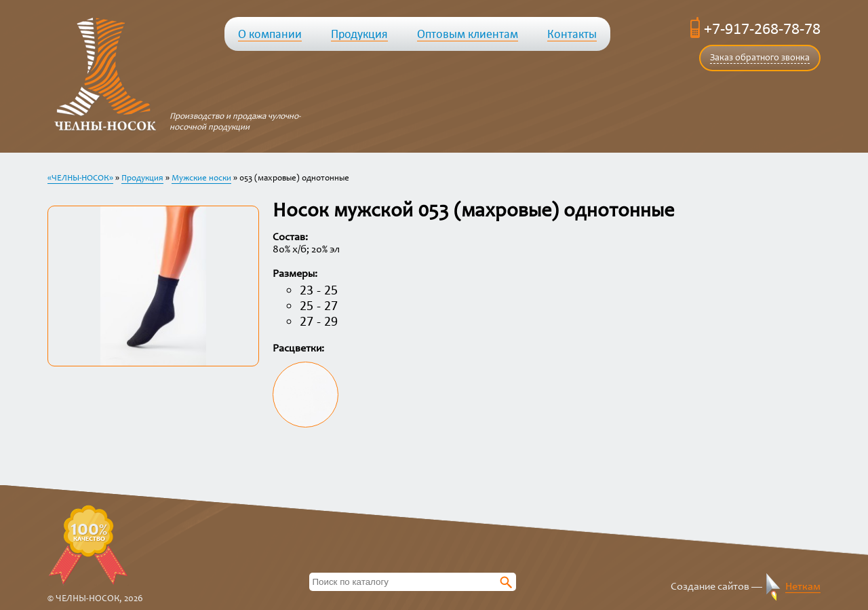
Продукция (142, 179)
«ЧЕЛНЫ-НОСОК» (80, 179)
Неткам (803, 587)
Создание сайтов (710, 587)
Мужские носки (201, 179)
